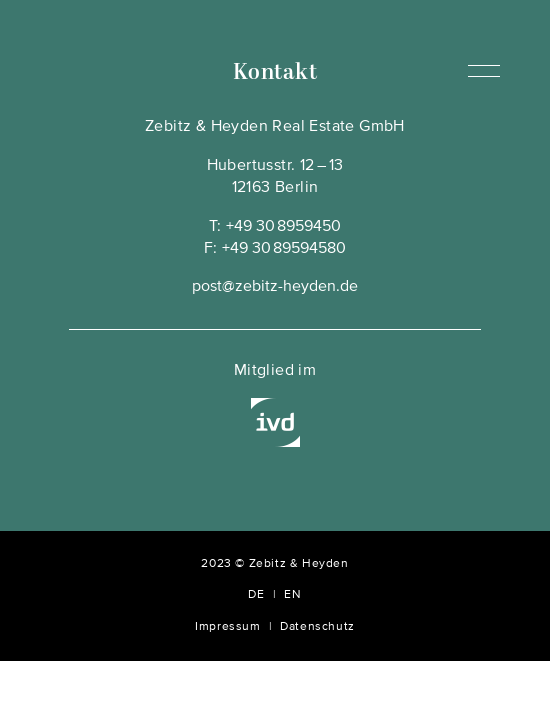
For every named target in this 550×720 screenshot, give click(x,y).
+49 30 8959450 (283, 227)
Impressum (227, 627)
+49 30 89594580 (284, 249)
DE (256, 595)
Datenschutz (317, 627)
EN (292, 595)
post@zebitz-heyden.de (275, 287)
